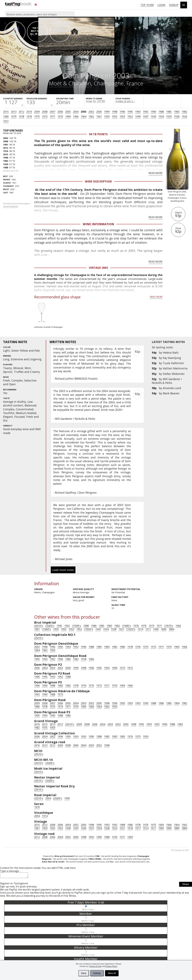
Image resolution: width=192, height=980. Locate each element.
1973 (45, 116)
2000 (99, 112)
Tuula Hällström (173, 363)
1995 (130, 112)
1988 (161, 112)
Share (186, 885)
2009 (37, 112)
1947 (146, 116)
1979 (14, 116)
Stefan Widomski (174, 374)
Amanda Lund (172, 388)
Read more (156, 173)
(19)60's (46, 629)
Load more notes (63, 570)
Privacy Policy (111, 966)
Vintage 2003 (98, 268)
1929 (169, 116)
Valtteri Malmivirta (175, 368)
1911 (148, 629)
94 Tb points (98, 134)
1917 (138, 828)
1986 (94, 626)
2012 (21, 112)
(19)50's (89, 629)
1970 (60, 116)
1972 (130, 668)
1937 (91, 828)
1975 (37, 116)
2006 (60, 112)
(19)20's (131, 629)
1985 (169, 112)
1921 (6, 121)
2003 (84, 112)
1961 (99, 116)
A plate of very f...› (125, 101)
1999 (107, 112)
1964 (84, 116)
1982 (184, 112)
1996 (122, 112)
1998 (115, 112)
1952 (130, 116)
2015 (6, 112)
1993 (138, 112)
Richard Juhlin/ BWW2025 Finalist (76, 379)
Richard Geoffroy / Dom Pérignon (76, 493)
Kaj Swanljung (172, 358)
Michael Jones (64, 559)
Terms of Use (95, 966)
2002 (91, 112)
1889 (177, 828)
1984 (177, 703)
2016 (37, 724)
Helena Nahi (171, 353)
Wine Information (98, 224)
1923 (115, 828)
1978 (21, 116)
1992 (146, 112)
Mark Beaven (171, 393)
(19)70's (169, 626)
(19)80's (126, 626)
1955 (115, 116)
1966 (76, 116)
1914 (140, 629)
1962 (91, 116)
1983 (177, 112)
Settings (97, 973)
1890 (164, 629)
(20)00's (50, 626)
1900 (156, 629)
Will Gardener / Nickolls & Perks (167, 381)
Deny (84, 973)
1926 (184, 116)
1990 (153, 112)
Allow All (112, 973)
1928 (177, 116)
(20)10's (39, 626)
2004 (76, 112)
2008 (45, 112)
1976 (29, 116)
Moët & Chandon (70, 83)
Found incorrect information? (17, 205)
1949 (138, 116)
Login (161, 5)
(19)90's (77, 626)
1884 (171, 629)
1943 (153, 116)
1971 (52, 116)
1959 (107, 116)
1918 (130, 828)
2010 (29, 112)
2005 (68, 112)
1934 (161, 116)
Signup (174, 5)
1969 (68, 116)
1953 (122, 116)
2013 (14, 112)
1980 (6, 116)
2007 (52, 112)
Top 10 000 (147, 5)
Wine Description (98, 181)
